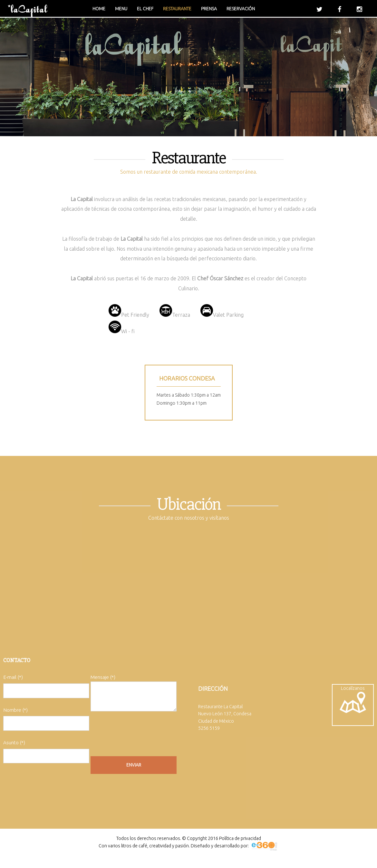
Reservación (241, 9)
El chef (145, 9)
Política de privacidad (240, 842)
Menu (121, 9)
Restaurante (177, 9)
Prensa (209, 9)
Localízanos (353, 701)
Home (99, 9)
